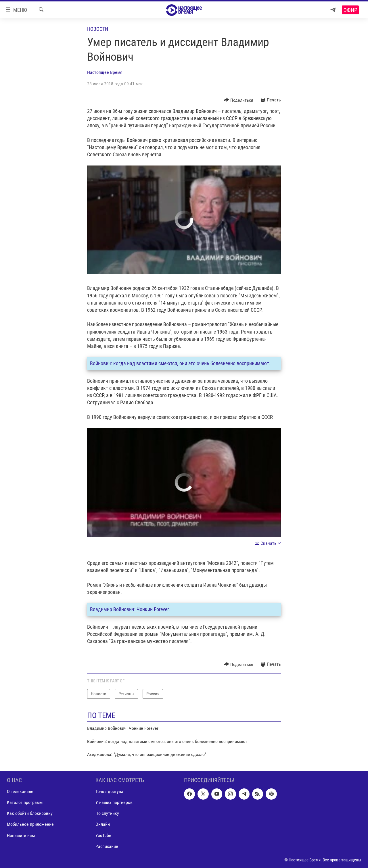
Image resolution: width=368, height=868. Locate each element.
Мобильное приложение (30, 824)
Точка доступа (109, 791)
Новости (98, 29)
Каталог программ (25, 802)
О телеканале (20, 791)
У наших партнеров (114, 802)
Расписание (107, 846)
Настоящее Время (105, 72)
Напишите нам (21, 835)
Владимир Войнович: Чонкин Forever (129, 609)
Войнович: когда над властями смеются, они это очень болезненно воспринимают (180, 363)
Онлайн (103, 824)
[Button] (239, 100)
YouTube (103, 835)
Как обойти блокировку (30, 813)
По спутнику (107, 813)
